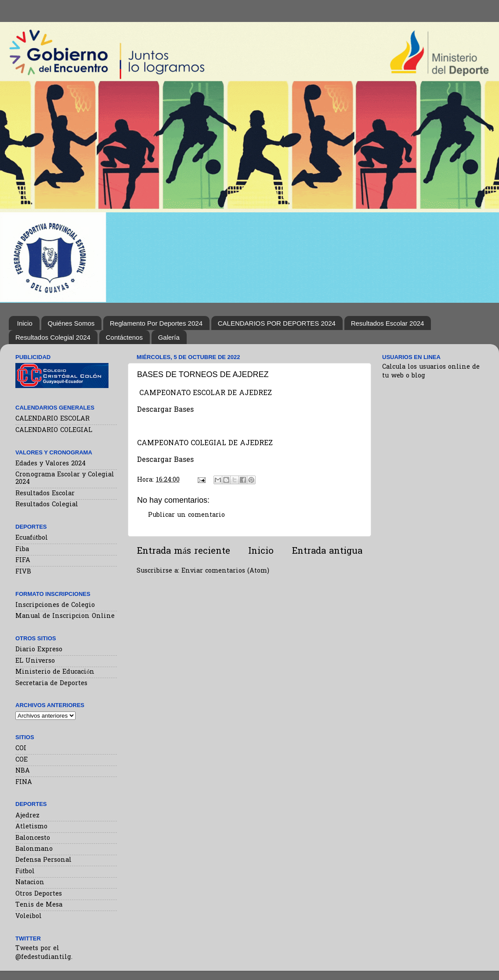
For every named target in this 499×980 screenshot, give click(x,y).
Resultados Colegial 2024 (53, 337)
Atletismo (31, 827)
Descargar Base (164, 410)
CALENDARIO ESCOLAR (52, 419)
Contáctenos (124, 337)
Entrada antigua (327, 552)
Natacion (30, 883)
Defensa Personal (43, 860)
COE (22, 760)
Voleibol (29, 916)
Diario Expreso (39, 650)
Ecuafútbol (32, 538)
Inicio (25, 323)
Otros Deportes (39, 894)
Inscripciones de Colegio (55, 605)
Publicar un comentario (186, 515)
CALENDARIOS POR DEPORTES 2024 (277, 323)
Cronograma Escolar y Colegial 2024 (65, 479)
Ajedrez (27, 816)
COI (21, 749)
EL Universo (35, 661)
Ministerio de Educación (55, 672)
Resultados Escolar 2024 (388, 323)
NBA (23, 771)
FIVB (23, 572)
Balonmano (34, 849)
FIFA (23, 561)
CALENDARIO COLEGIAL (54, 430)
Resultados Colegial (47, 505)
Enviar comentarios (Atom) (225, 571)
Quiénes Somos (71, 323)
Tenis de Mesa (39, 905)
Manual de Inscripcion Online (65, 616)
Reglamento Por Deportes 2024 (156, 323)
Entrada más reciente (183, 552)
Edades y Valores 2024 (51, 464)
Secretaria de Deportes (51, 684)
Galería (169, 337)
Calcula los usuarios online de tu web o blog (431, 372)
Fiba (22, 550)
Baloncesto (33, 838)
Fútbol (25, 872)
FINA (24, 782)
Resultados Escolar (45, 494)
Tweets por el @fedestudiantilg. (44, 953)
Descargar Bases (165, 460)
